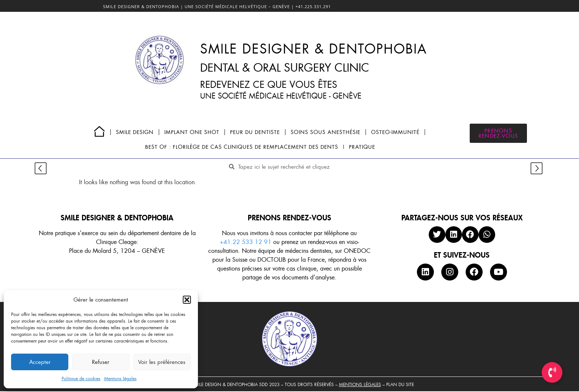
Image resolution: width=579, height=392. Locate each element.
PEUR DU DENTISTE (255, 132)
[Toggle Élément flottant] (552, 372)
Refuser (101, 362)
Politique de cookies (81, 379)
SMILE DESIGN (135, 132)
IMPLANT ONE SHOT (192, 132)
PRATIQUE (362, 147)
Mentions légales (120, 379)
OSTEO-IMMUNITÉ (395, 132)
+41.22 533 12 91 (246, 242)
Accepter (40, 362)
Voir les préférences (162, 362)
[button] (187, 300)
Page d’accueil (99, 131)
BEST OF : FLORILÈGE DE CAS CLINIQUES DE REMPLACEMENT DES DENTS (242, 147)
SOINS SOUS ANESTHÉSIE (326, 132)
